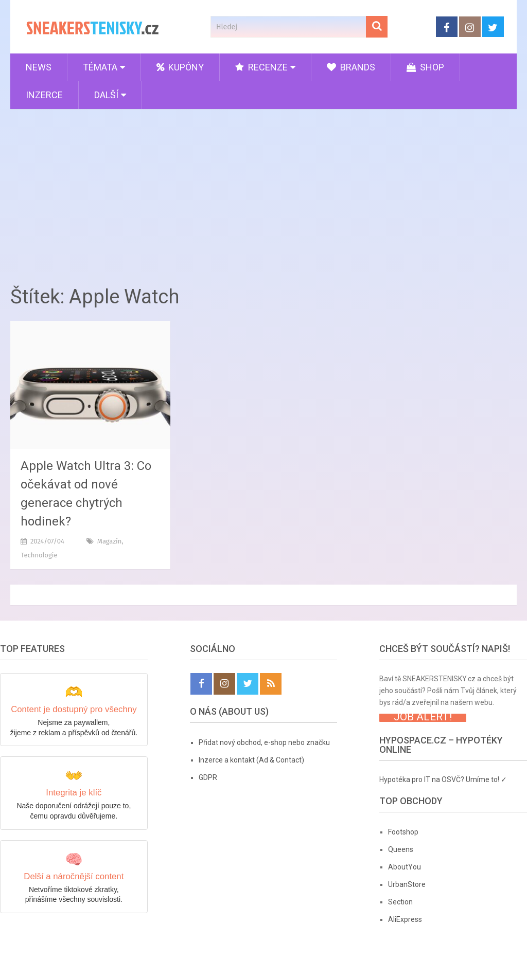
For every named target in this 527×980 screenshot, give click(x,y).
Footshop (403, 832)
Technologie (39, 555)
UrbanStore (407, 884)
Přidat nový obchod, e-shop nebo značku (264, 742)
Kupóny (180, 67)
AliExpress (405, 919)
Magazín (110, 541)
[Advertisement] (264, 194)
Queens (401, 849)
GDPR (208, 777)
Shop (425, 67)
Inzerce (44, 95)
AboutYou (405, 867)
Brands (351, 67)
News (39, 67)
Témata (100, 67)
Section (400, 902)
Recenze (261, 67)
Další (106, 95)
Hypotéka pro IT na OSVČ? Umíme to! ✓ (443, 779)
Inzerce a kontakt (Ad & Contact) (251, 760)
